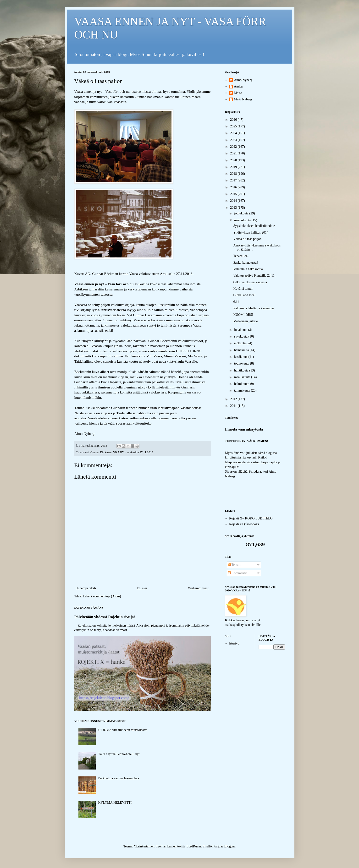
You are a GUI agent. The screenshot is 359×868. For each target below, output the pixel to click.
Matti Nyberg (243, 99)
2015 (234, 194)
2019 (234, 167)
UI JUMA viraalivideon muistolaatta (123, 730)
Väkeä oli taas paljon (247, 239)
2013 (234, 208)
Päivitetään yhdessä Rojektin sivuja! (105, 617)
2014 (234, 201)
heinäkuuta (242, 350)
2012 (234, 399)
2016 (234, 187)
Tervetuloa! (241, 256)
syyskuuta (241, 336)
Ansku (238, 86)
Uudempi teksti (86, 588)
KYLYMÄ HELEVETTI (115, 803)
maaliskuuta (243, 377)
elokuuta (240, 343)
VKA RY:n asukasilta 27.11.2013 (133, 452)
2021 (234, 153)
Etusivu (142, 588)
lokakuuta (241, 330)
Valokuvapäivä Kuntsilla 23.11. (254, 276)
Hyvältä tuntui (243, 289)
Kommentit (237, 573)
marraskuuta (243, 220)
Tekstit (234, 565)
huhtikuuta (242, 370)
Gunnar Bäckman (101, 452)
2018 (234, 174)
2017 (234, 180)
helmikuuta (242, 384)
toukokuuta (242, 363)
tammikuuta (243, 390)
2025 (234, 126)
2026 (234, 120)
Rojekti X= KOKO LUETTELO (251, 518)
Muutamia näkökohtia (248, 269)
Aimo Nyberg (243, 80)
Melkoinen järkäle (245, 321)
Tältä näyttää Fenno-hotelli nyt (119, 754)
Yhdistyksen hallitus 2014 (251, 232)
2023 (234, 140)
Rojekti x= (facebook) (244, 524)
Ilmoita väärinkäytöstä (244, 429)
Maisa (238, 93)
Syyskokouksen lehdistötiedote (254, 226)
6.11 (236, 302)
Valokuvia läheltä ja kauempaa (254, 308)
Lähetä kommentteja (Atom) (102, 596)
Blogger (229, 846)
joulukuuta (242, 213)
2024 (234, 133)
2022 (234, 147)
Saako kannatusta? (246, 263)
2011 (234, 406)
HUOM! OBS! (243, 315)
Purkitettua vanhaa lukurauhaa (119, 778)
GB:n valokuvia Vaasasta (250, 282)
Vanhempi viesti (199, 588)
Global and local (244, 295)
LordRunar (194, 846)
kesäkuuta (241, 357)
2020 (234, 160)
